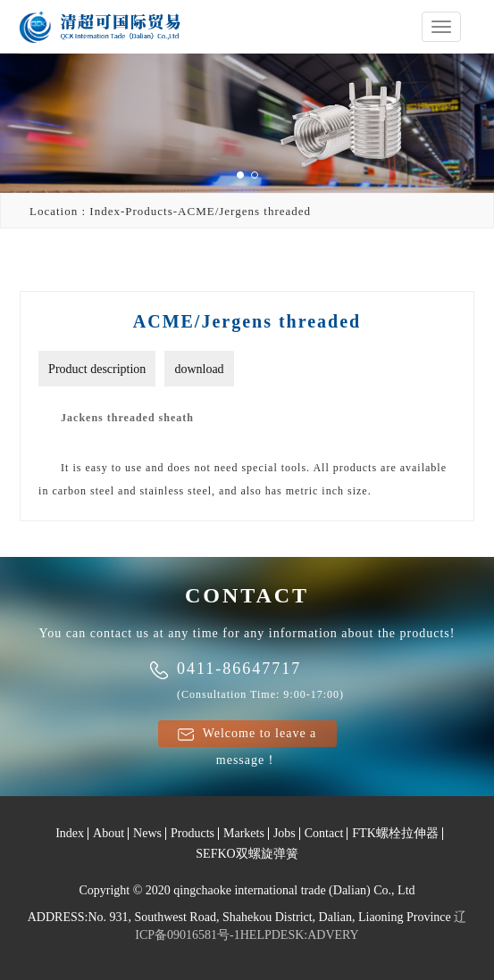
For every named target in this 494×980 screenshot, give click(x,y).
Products (193, 833)
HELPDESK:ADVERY (300, 935)
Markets (244, 833)
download (199, 369)
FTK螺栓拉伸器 (395, 833)
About (109, 833)
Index (70, 833)
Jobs (285, 833)
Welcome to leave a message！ (247, 737)
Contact (324, 833)
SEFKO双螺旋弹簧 (247, 854)
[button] (240, 175)
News (147, 833)
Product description (97, 369)
